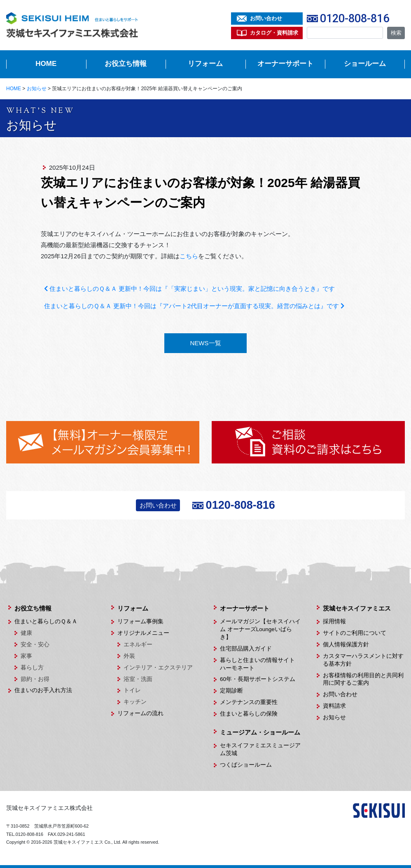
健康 (26, 633)
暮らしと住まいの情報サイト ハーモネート (260, 664)
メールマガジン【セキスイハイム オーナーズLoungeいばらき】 (260, 629)
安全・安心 (35, 645)
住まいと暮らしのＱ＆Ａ (46, 621)
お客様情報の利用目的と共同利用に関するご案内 (363, 679)
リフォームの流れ (140, 713)
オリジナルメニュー (143, 633)
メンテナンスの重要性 (249, 702)
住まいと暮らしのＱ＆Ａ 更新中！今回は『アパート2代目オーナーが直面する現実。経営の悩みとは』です (194, 306)
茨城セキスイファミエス (357, 608)
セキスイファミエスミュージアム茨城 (260, 749)
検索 (396, 33)
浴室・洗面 (138, 679)
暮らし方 (32, 668)
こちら (189, 256)
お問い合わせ (266, 18)
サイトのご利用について (355, 633)
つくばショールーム (246, 765)
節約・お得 (35, 679)
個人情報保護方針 (346, 645)
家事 (26, 656)
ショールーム (365, 64)
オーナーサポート (285, 64)
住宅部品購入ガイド (246, 649)
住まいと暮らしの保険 (249, 714)
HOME (46, 64)
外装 (129, 656)
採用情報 (334, 621)
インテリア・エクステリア (158, 668)
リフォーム (205, 64)
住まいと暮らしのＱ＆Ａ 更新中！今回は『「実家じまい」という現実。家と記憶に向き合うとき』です (189, 289)
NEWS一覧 (206, 343)
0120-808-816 (355, 19)
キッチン (135, 702)
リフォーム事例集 (140, 621)
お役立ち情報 (126, 64)
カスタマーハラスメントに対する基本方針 (363, 660)
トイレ (132, 690)
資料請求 (334, 706)
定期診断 (231, 691)
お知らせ (334, 717)
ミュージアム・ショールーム (260, 732)
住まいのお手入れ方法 (43, 690)
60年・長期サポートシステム (258, 679)
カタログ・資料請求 (274, 33)
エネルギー (138, 645)
